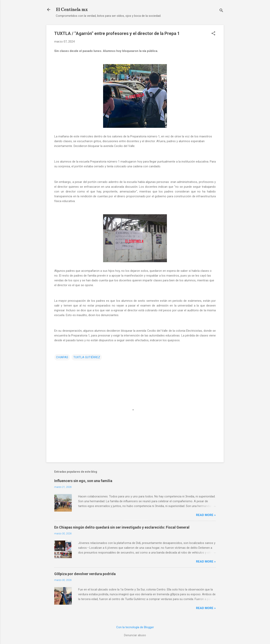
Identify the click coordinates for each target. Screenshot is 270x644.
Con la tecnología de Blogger (135, 627)
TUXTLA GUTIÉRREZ (87, 357)
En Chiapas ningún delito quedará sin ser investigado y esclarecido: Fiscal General (122, 527)
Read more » (206, 515)
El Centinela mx (72, 9)
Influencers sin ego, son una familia (83, 481)
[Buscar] (221, 11)
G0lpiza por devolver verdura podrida (85, 574)
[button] (213, 34)
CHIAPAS (62, 357)
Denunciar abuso (135, 635)
